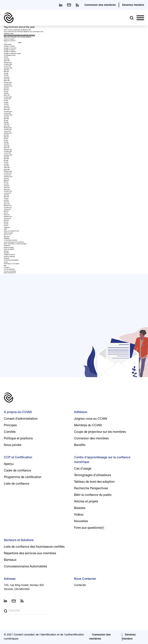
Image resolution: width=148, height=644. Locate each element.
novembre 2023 (8, 97)
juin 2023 (6, 101)
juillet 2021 (6, 137)
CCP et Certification (18, 458)
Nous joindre (13, 445)
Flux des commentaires (10, 271)
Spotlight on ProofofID (10, 48)
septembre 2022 (8, 115)
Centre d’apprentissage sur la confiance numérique (102, 460)
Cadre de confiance (17, 471)
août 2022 (6, 117)
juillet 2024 (6, 90)
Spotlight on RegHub (10, 50)
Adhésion (81, 413)
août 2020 (6, 157)
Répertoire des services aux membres (30, 554)
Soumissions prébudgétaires (11, 260)
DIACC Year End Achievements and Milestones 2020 (17, 30)
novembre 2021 (8, 130)
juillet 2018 (6, 197)
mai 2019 (6, 184)
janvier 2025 (7, 81)
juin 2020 (6, 161)
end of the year (21, 37)
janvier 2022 (7, 126)
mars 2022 (6, 124)
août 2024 (6, 88)
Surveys (6, 262)
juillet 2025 (6, 72)
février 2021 (7, 146)
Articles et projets (8, 233)
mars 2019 (6, 186)
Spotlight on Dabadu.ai (10, 52)
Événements (7, 246)
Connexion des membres (100, 5)
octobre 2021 (7, 132)
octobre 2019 (7, 175)
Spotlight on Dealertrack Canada (12, 54)
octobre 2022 (7, 114)
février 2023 (7, 108)
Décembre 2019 (8, 172)
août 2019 (6, 179)
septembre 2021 (8, 133)
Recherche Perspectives (91, 489)
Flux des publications (9, 269)
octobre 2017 (7, 210)
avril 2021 (6, 143)
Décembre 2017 (8, 206)
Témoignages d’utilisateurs (92, 476)
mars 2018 (6, 202)
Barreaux (10, 560)
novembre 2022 (8, 112)
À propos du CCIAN (18, 413)
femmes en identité (9, 248)
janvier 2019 (7, 190)
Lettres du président (9, 249)
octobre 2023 (7, 99)
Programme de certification (23, 477)
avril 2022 (6, 123)
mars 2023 (6, 106)
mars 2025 (6, 77)
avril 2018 (6, 201)
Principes (10, 426)
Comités (10, 432)
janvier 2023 (7, 110)
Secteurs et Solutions (19, 541)
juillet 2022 (6, 119)
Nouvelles (12, 39)
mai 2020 (6, 162)
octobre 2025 (7, 66)
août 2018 (6, 195)
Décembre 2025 (8, 63)
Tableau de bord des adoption (94, 482)
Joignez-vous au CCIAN (91, 419)
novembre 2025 (8, 65)
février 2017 (7, 215)
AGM (5, 230)
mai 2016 (6, 224)
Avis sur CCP (7, 235)
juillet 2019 (6, 181)
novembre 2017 (8, 208)
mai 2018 (6, 199)
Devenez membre (133, 5)
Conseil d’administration (21, 419)
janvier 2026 (7, 61)
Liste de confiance (17, 484)
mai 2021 (6, 141)
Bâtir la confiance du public (93, 495)
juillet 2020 (6, 159)
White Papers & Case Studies (12, 264)
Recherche (6, 259)
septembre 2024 (8, 86)
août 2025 (6, 70)
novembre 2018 (8, 191)
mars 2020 (6, 166)
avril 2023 (6, 104)
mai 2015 (6, 226)
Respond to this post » (10, 41)
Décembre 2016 (8, 217)
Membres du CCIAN (88, 426)
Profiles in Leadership (9, 257)
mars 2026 (6, 59)
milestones (28, 37)
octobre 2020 (7, 153)
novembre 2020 (8, 152)
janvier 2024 (7, 95)
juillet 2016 (6, 220)
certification (7, 239)
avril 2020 (6, 164)
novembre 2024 (8, 83)
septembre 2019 (8, 177)
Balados (80, 508)
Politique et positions (9, 255)
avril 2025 (6, 75)
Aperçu (9, 464)
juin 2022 (6, 121)
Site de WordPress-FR (10, 273)
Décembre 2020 (8, 150)
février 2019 (7, 188)
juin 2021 (6, 139)
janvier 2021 (7, 148)
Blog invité (7, 237)
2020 (8, 37)
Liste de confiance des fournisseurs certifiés (34, 547)
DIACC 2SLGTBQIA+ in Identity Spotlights (15, 244)
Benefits (80, 445)
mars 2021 (6, 144)
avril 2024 (6, 94)
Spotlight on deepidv (9, 46)
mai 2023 (6, 103)
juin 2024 (6, 92)
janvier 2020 (7, 170)
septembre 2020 (8, 155)
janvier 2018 (7, 204)
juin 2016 (6, 222)
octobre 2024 (7, 85)
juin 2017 (6, 213)
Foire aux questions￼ (89, 528)
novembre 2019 (8, 173)
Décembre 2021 (8, 128)
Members (6, 251)
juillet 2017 (6, 211)
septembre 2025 (8, 68)
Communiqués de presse (10, 240)
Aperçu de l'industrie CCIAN (11, 231)
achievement (13, 37)
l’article (12, 34)
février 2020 (7, 168)
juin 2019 (6, 182)
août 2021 (6, 135)
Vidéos (79, 515)
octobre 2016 (7, 219)
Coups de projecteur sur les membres (14, 242)
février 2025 (7, 79)
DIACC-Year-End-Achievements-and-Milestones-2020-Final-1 (19, 36)
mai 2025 (6, 74)
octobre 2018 (7, 193)
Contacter (80, 585)
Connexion (7, 268)
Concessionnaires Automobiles (25, 567)
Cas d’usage (83, 469)
